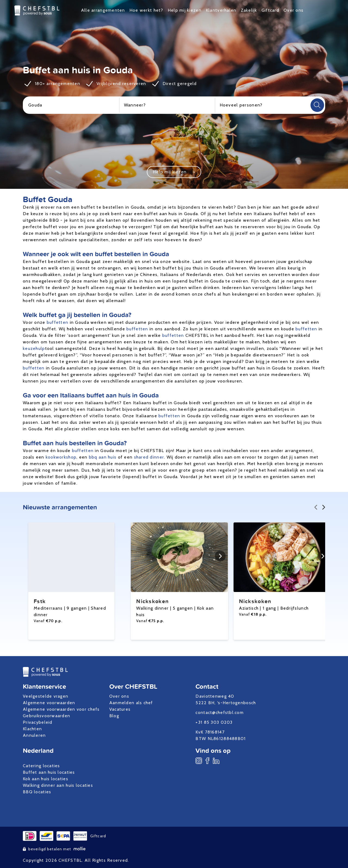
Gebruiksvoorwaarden (46, 716)
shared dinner (149, 457)
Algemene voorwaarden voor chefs (61, 709)
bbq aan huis (103, 457)
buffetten (58, 322)
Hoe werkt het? (146, 10)
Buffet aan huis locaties (49, 772)
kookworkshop (61, 457)
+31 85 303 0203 (214, 722)
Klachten (32, 729)
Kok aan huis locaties (46, 779)
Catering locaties (41, 766)
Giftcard (270, 10)
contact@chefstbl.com (220, 712)
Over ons (293, 10)
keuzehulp (34, 348)
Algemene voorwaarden (49, 703)
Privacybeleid (38, 722)
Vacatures (120, 709)
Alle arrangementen (103, 10)
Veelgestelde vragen (46, 696)
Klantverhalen (221, 10)
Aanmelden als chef (131, 703)
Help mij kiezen (185, 10)
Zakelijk (249, 10)
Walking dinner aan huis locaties (58, 785)
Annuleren (34, 735)
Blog (114, 716)
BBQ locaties (37, 792)
